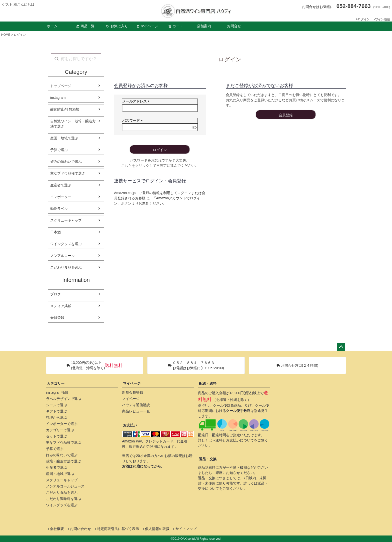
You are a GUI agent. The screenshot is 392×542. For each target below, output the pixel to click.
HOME (6, 35)
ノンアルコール (62, 256)
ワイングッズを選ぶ (66, 244)
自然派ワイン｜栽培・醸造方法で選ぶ (73, 124)
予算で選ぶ (59, 150)
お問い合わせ (80, 529)
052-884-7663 (354, 6)
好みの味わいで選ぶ (66, 162)
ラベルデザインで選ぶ (63, 399)
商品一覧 (85, 26)
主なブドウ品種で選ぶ (68, 173)
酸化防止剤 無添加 (65, 109)
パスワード (133, 121)
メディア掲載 (61, 306)
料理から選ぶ (56, 417)
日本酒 (55, 232)
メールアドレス (137, 101)
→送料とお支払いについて (233, 440)
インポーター (61, 197)
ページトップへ (341, 347)
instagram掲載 (57, 392)
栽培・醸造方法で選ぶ (63, 461)
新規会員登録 (132, 392)
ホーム (52, 26)
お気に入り (117, 26)
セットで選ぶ (56, 436)
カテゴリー (56, 383)
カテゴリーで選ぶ (60, 430)
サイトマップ (186, 529)
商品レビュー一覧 (136, 411)
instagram (58, 98)
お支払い (130, 425)
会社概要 (57, 529)
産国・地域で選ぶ (64, 138)
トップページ (61, 86)
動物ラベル (59, 209)
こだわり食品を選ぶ (66, 267)
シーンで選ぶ (56, 405)
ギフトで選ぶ (56, 411)
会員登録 (57, 318)
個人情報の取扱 (157, 529)
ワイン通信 (382, 19)
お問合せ (234, 26)
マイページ (147, 26)
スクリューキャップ (66, 220)
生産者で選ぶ (61, 185)
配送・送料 (208, 383)
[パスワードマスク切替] (194, 127)
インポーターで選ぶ (62, 424)
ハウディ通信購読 (136, 405)
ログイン (364, 19)
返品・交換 (208, 459)
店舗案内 (204, 26)
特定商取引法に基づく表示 (118, 529)
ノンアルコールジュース (65, 486)
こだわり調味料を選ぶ (63, 499)
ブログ (55, 294)
